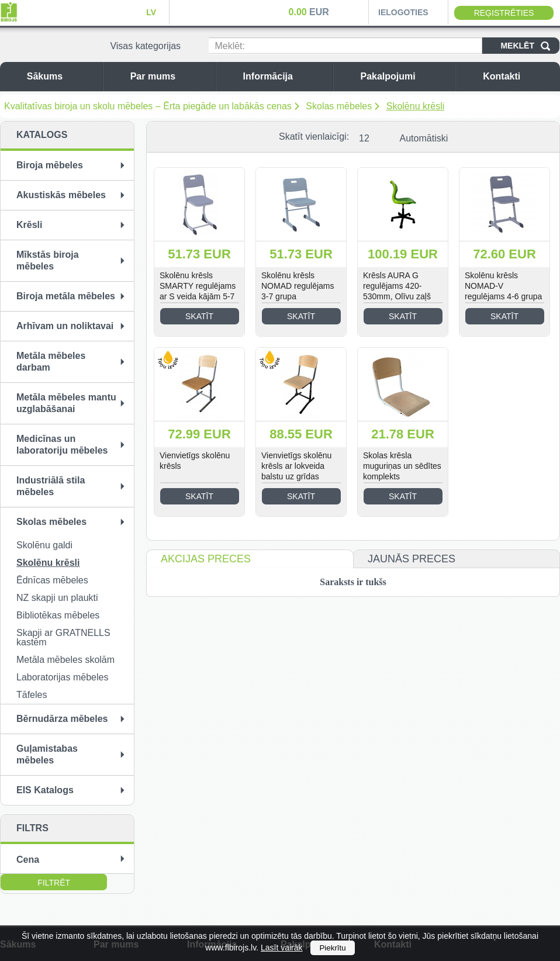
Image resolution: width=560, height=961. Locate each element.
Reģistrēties (504, 13)
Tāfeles (32, 695)
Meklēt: (230, 46)
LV (151, 12)
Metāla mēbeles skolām (65, 660)
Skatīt (199, 316)
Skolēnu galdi (44, 545)
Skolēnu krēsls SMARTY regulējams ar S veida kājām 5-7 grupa (198, 291)
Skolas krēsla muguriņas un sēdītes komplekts (402, 466)
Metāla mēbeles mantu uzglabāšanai (66, 403)
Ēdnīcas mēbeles (52, 580)
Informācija (285, 76)
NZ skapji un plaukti (57, 598)
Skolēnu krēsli (416, 106)
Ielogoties (403, 12)
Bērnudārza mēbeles (62, 719)
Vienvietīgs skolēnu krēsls (195, 461)
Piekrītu (332, 948)
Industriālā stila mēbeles (51, 486)
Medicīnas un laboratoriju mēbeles (62, 445)
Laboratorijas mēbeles (62, 677)
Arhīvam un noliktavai (65, 326)
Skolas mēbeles (339, 106)
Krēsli (29, 225)
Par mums (170, 76)
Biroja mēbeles (50, 165)
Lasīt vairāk (282, 948)
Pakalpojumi (405, 76)
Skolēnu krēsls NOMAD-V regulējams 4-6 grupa (503, 286)
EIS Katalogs (45, 790)
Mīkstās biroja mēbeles (48, 260)
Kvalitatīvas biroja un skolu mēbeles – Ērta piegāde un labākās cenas (148, 106)
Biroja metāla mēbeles (66, 296)
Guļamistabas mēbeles (47, 754)
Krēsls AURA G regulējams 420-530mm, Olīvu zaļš (397, 286)
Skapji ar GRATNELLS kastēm (63, 637)
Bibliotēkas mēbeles (58, 615)
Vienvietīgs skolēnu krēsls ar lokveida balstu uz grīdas (296, 466)
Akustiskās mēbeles (61, 195)
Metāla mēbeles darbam (51, 362)
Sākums (62, 76)
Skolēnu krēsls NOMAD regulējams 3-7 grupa (298, 286)
